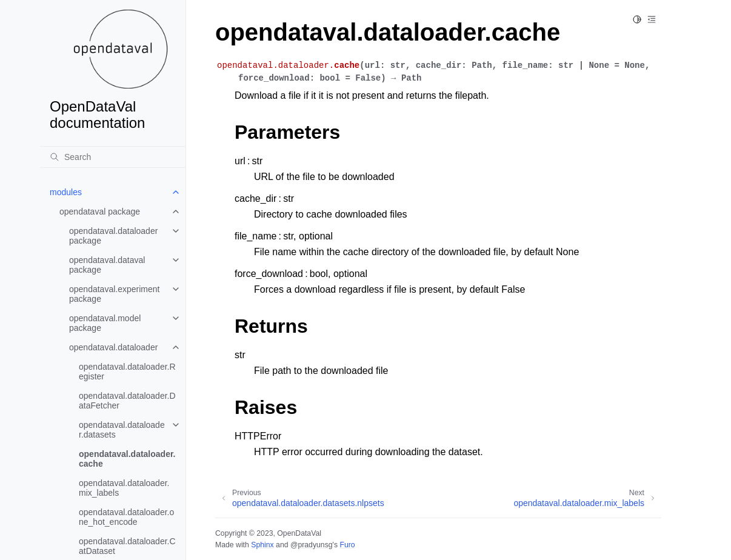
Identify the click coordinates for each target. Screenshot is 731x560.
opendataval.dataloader (113, 347)
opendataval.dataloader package (113, 236)
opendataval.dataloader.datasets (122, 430)
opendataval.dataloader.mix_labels (124, 488)
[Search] (113, 157)
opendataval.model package (105, 323)
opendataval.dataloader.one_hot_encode (126, 517)
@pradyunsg (312, 545)
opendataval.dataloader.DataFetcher (127, 401)
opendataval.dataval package (107, 265)
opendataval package (100, 212)
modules (66, 192)
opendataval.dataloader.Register (127, 372)
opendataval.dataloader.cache (127, 459)
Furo (347, 545)
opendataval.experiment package (114, 294)
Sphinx (262, 545)
